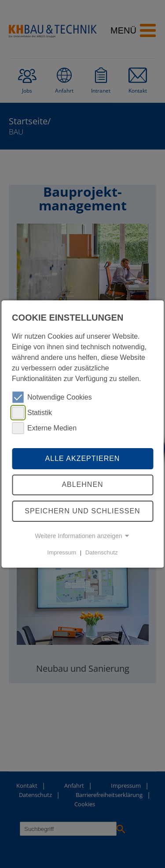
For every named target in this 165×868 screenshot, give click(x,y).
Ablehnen (82, 485)
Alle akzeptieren (83, 458)
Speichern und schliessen (82, 511)
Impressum (62, 552)
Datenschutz (102, 552)
